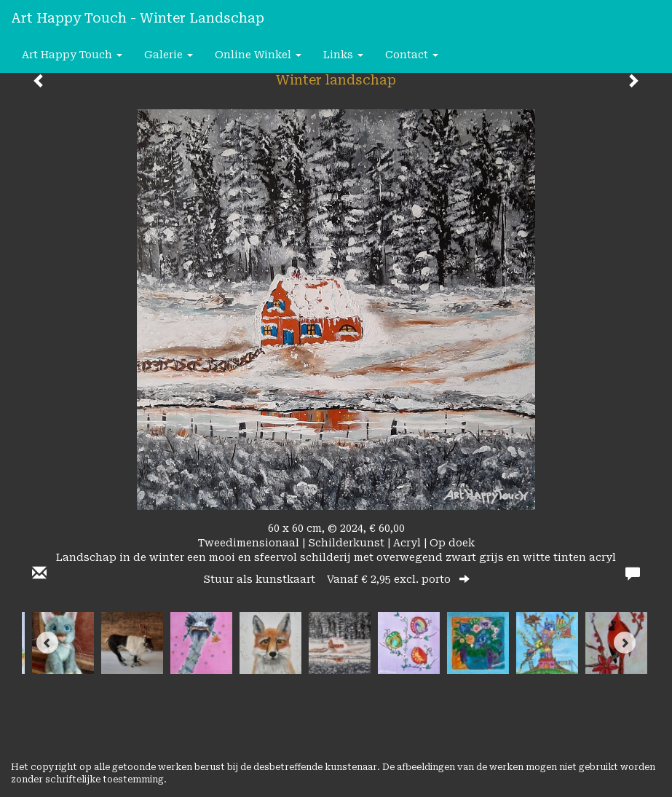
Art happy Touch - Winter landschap (138, 18)
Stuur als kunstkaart (336, 579)
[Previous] (47, 643)
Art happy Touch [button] (72, 55)
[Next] (625, 643)
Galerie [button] (169, 55)
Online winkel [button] (258, 55)
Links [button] (343, 55)
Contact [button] (412, 55)
